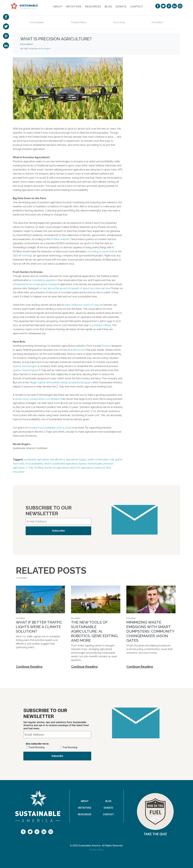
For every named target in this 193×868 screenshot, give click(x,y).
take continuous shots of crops (82, 305)
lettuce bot (79, 350)
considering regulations (45, 280)
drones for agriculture (56, 468)
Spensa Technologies (25, 366)
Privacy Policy (97, 850)
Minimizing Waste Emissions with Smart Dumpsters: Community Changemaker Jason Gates (150, 631)
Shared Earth (154, 139)
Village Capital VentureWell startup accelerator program (60, 382)
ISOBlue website (60, 239)
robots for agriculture (81, 468)
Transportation (79, 22)
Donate (121, 7)
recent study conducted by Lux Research (38, 399)
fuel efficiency (57, 460)
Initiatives (74, 7)
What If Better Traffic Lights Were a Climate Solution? (39, 627)
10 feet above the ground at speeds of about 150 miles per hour (75, 288)
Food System (37, 22)
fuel (112, 460)
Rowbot (106, 346)
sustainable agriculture (36, 460)
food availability (34, 464)
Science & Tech (102, 468)
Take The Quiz (155, 834)
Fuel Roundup (70, 747)
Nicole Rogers (44, 48)
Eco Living (119, 22)
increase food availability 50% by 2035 (50, 428)
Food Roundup (37, 747)
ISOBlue (39, 468)
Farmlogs (27, 256)
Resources (93, 7)
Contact (137, 7)
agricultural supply (76, 460)
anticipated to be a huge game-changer (35, 284)
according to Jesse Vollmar (102, 251)
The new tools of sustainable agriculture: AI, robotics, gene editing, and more (95, 631)
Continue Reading (29, 667)
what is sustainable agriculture (61, 464)
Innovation (157, 22)
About (58, 7)
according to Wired (100, 325)
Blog (108, 7)
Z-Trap (29, 468)
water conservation (98, 460)
